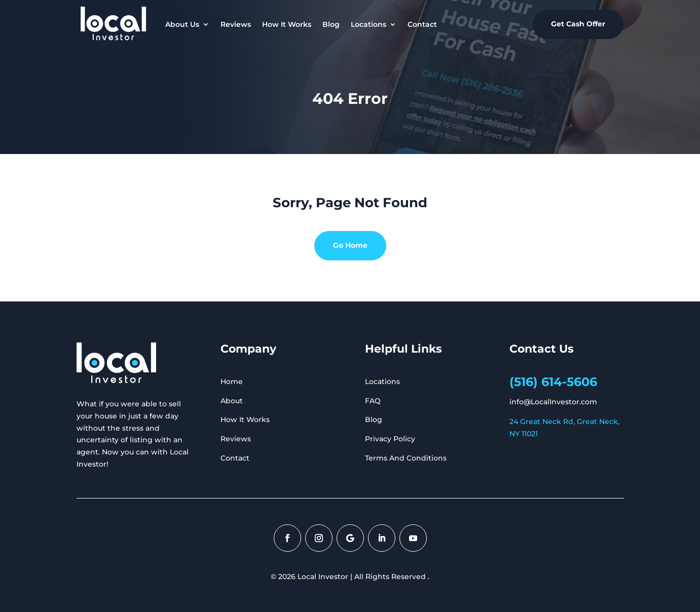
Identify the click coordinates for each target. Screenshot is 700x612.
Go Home (350, 245)
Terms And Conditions (406, 458)
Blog (331, 24)
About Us (182, 24)
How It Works (287, 24)
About (232, 401)
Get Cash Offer (578, 24)
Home (232, 381)
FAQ (373, 401)
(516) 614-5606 (553, 382)
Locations (369, 24)
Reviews (236, 24)
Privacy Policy (390, 439)
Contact (422, 24)
